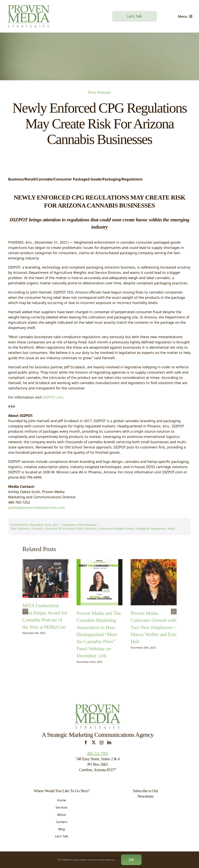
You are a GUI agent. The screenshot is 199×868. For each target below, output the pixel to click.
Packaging (142, 528)
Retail (171, 528)
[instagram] (101, 742)
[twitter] (94, 742)
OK (131, 860)
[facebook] (86, 742)
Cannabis (37, 528)
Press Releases (99, 92)
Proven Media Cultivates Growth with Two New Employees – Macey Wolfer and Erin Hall (153, 625)
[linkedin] (109, 742)
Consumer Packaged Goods (116, 528)
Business (24, 528)
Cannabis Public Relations (80, 528)
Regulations (158, 528)
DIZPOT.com (53, 397)
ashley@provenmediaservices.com (37, 507)
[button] (25, 609)
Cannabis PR (53, 528)
